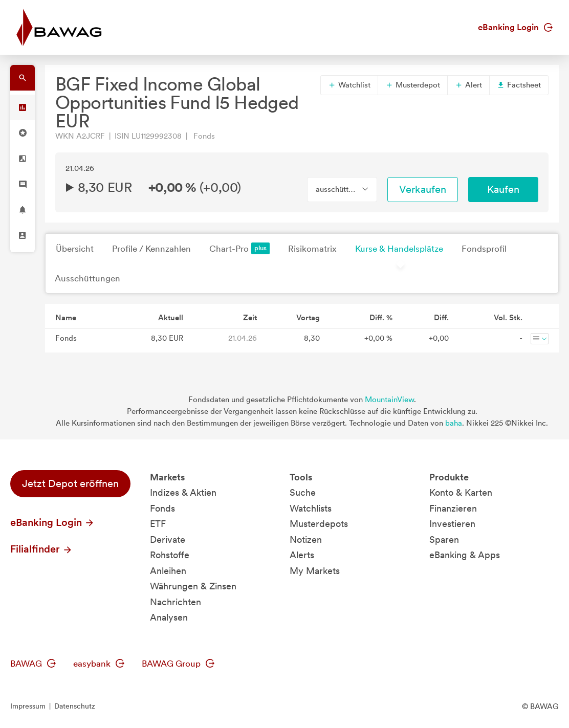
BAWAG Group (178, 664)
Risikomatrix (312, 249)
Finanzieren (453, 508)
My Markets (315, 571)
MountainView (389, 400)
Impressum (28, 706)
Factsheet (519, 85)
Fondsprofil (484, 249)
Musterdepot (413, 85)
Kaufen (503, 189)
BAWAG (33, 664)
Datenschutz (75, 706)
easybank (99, 664)
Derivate (168, 539)
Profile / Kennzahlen (151, 249)
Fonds (162, 508)
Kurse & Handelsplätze (399, 249)
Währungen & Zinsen (193, 586)
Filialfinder (41, 549)
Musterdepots (319, 524)
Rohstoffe (170, 555)
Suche (303, 492)
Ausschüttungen (87, 278)
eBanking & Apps (465, 555)
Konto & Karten (461, 492)
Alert (468, 85)
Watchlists (311, 508)
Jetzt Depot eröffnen (70, 483)
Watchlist (349, 85)
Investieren (452, 524)
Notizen (306, 539)
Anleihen (168, 571)
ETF (158, 524)
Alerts (302, 555)
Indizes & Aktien (183, 492)
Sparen (444, 539)
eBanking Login (515, 27)
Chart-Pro (239, 248)
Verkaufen (423, 189)
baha (454, 423)
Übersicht (75, 249)
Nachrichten (176, 602)
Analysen (169, 617)
